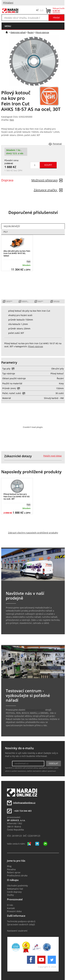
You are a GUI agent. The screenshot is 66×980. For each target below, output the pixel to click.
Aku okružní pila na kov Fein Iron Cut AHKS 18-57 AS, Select (17, 253)
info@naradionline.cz (24, 803)
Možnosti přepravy (47, 180)
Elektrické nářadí (18, 32)
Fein (12, 120)
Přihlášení (8, 3)
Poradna (11, 869)
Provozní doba (14, 911)
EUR (42, 10)
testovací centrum (35, 710)
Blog (9, 866)
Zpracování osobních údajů (21, 924)
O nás (10, 905)
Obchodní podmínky (17, 886)
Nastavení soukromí (17, 931)
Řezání (31, 32)
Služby (10, 895)
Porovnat (57, 144)
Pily (6, 232)
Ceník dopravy (14, 892)
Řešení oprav (14, 873)
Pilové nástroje (42, 32)
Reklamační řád (15, 889)
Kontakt (11, 908)
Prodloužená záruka (17, 876)
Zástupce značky (48, 190)
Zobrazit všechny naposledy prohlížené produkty (33, 533)
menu (8, 26)
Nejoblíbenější (12, 226)
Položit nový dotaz (53, 456)
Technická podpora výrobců (21, 921)
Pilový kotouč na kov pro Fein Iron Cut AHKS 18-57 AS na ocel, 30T (17, 496)
